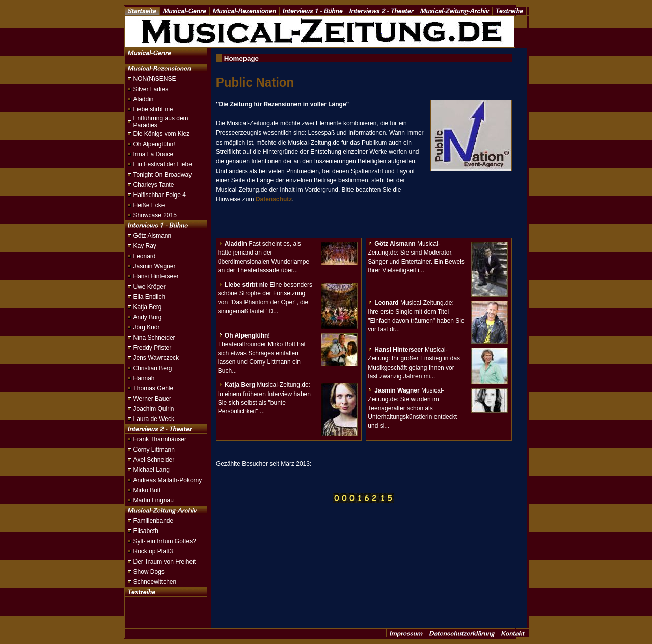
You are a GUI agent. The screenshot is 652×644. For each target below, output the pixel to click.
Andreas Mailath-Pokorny (168, 480)
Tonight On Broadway (163, 175)
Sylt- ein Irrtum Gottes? (165, 541)
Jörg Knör (147, 327)
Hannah (144, 378)
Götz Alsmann (153, 236)
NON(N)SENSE (155, 79)
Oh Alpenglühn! (154, 144)
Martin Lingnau (154, 500)
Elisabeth (146, 531)
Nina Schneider (154, 338)
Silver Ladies (151, 89)
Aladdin (144, 99)
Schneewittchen (155, 582)
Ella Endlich (150, 297)
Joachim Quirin (154, 409)
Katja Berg (148, 307)
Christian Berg (153, 368)
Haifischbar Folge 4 (160, 195)
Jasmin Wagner (155, 266)
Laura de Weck (154, 419)
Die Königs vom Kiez (162, 134)
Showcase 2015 (155, 215)
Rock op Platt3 (153, 551)
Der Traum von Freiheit (165, 562)
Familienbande (154, 521)
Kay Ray (145, 246)
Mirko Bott (147, 490)
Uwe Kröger (150, 287)
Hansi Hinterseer (156, 276)
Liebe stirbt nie (153, 109)
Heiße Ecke (149, 205)
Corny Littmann (154, 450)
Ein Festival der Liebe (163, 164)
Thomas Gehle (154, 388)
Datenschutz (274, 199)
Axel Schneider (154, 460)
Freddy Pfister (153, 348)
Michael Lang (152, 470)
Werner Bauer (152, 399)
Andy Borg (148, 317)
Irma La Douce (154, 154)
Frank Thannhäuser (160, 439)
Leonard (145, 256)
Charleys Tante (154, 185)
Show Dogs (149, 572)
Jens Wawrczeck (156, 358)
